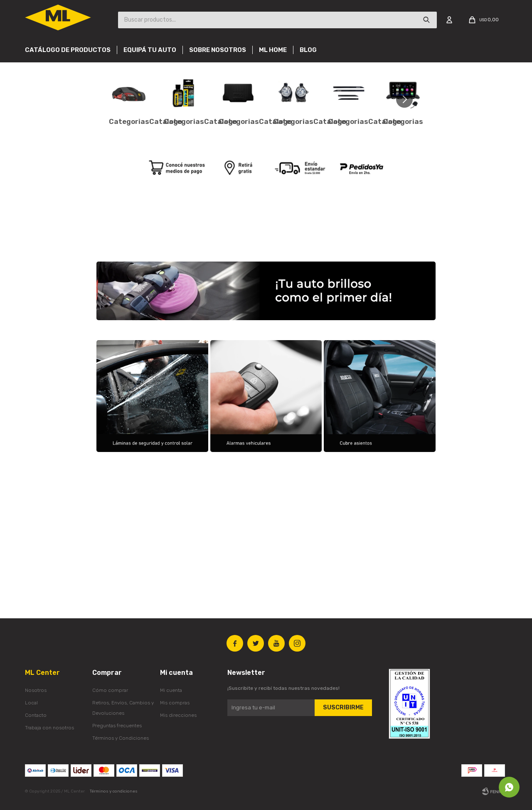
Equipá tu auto (150, 50)
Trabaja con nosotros (49, 728)
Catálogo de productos (68, 50)
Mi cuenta (171, 690)
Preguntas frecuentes (117, 726)
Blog (308, 50)
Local (31, 703)
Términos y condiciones (114, 791)
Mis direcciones (178, 715)
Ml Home (273, 50)
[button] (408, 99)
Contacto (36, 715)
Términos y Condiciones (121, 738)
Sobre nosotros (218, 50)
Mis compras (175, 703)
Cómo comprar (110, 690)
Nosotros (36, 690)
